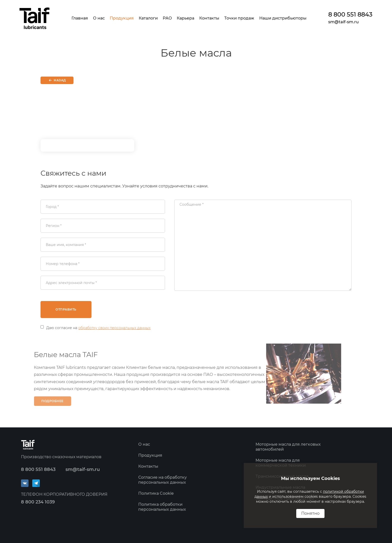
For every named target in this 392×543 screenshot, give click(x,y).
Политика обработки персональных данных (162, 507)
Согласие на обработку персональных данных (162, 480)
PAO (167, 18)
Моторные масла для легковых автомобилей (288, 447)
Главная (80, 18)
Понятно (310, 513)
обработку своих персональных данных (114, 328)
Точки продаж (239, 18)
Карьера (185, 18)
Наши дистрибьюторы (283, 18)
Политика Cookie (156, 493)
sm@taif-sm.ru (343, 22)
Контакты (209, 18)
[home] (34, 18)
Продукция (122, 18)
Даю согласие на (98, 328)
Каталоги (148, 18)
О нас (99, 18)
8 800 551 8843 (350, 15)
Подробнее (47, 401)
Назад (60, 80)
